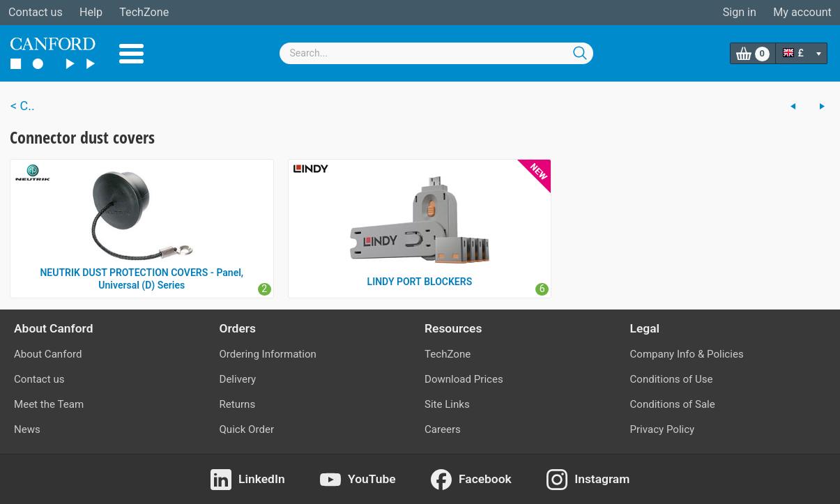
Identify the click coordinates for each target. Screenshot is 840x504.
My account (802, 12)
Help (91, 12)
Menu (131, 54)
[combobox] (436, 53)
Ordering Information (268, 354)
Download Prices (464, 379)
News (27, 429)
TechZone (144, 12)
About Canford (48, 354)
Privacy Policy (663, 429)
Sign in (740, 12)
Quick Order (247, 429)
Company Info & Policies (687, 354)
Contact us (36, 12)
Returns (238, 404)
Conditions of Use (672, 379)
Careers (443, 429)
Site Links (447, 404)
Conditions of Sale (673, 404)
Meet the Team (49, 404)
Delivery (238, 379)
